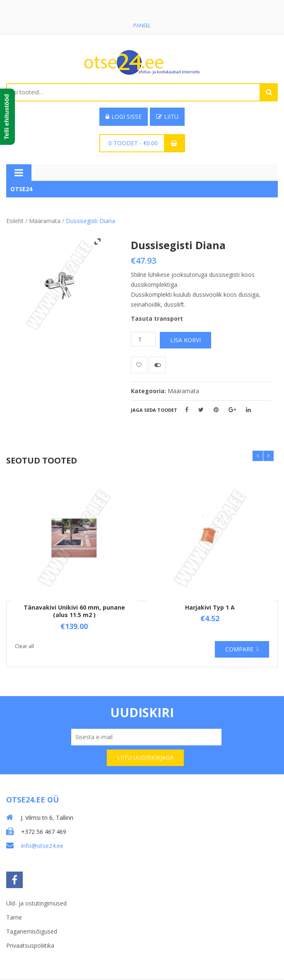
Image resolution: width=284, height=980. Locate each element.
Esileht (15, 221)
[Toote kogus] (143, 339)
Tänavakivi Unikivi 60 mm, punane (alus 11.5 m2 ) (74, 611)
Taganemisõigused (32, 931)
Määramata (45, 221)
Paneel (142, 25)
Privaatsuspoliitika (30, 945)
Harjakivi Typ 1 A (210, 607)
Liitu (167, 116)
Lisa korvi (185, 340)
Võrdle (158, 365)
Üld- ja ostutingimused (36, 903)
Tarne (14, 917)
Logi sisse (124, 116)
